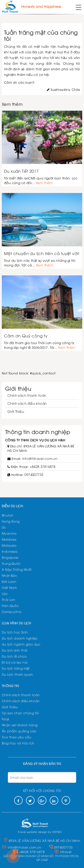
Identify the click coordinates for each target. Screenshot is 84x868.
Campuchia (12, 612)
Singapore (10, 557)
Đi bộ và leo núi (15, 662)
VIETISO (57, 832)
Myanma (9, 533)
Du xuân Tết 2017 (21, 171)
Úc (4, 527)
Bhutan (8, 515)
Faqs (5, 719)
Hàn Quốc (10, 605)
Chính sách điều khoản (27, 403)
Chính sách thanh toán (27, 395)
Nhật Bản (9, 575)
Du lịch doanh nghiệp (20, 638)
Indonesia (10, 551)
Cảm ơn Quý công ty (26, 336)
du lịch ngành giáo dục (21, 644)
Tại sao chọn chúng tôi (20, 713)
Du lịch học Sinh (15, 632)
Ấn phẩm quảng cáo (19, 731)
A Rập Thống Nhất (17, 569)
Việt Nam (9, 587)
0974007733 (34, 474)
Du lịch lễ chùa (14, 656)
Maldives (9, 539)
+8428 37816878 (43, 466)
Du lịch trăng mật (16, 668)
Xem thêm (44, 183)
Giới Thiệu (16, 411)
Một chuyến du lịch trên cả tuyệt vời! (42, 253)
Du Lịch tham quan (17, 674)
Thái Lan (9, 599)
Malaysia (9, 545)
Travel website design (32, 832)
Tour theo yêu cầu (17, 737)
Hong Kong (11, 521)
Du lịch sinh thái (15, 650)
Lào (5, 593)
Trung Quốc (11, 563)
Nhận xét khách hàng (20, 725)
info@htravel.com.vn (40, 458)
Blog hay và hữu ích (18, 743)
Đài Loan (9, 581)
